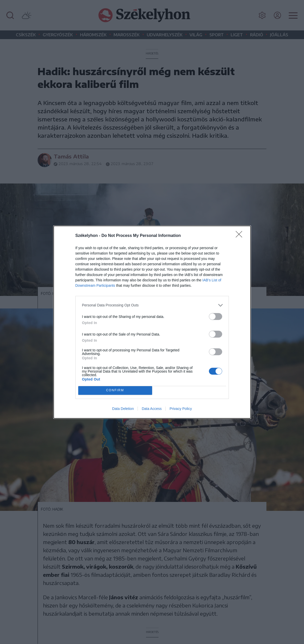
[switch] (216, 317)
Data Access (152, 409)
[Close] (241, 236)
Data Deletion (123, 409)
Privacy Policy (181, 409)
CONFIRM (115, 390)
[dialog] (152, 322)
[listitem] (152, 305)
